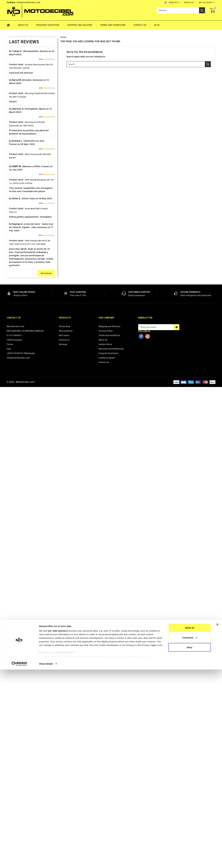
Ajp (8, 62)
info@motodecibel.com (28, 2)
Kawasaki (12, 266)
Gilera (10, 208)
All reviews (46, 755)
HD (8, 219)
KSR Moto (12, 281)
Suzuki (10, 448)
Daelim (10, 156)
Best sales (64, 817)
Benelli (10, 99)
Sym (9, 459)
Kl (8, 276)
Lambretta (12, 297)
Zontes (10, 511)
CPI (9, 151)
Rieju (9, 412)
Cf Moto (11, 146)
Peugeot (11, 375)
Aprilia (10, 67)
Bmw (9, 109)
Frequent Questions (48, 25)
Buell (9, 119)
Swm (9, 454)
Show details (46, 862)
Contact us (14, 799)
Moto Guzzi (13, 344)
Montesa (11, 339)
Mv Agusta (12, 354)
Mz (8, 360)
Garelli (10, 198)
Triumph (11, 480)
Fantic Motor (13, 193)
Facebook (141, 818)
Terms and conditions (113, 25)
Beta (9, 104)
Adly (9, 46)
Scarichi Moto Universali (20, 422)
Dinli (9, 172)
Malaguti (11, 323)
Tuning (10, 485)
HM (8, 224)
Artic (9, 72)
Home (10, 25)
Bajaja (10, 83)
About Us (23, 25)
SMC (9, 433)
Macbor (11, 318)
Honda (10, 229)
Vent (9, 495)
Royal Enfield (13, 417)
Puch (9, 396)
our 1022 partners (58, 829)
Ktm (9, 287)
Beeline (11, 93)
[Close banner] (217, 823)
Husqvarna (12, 245)
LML (9, 307)
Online (10, 365)
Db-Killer (11, 161)
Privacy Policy (106, 812)
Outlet (10, 370)
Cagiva (10, 130)
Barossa (11, 88)
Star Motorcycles (16, 443)
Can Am (11, 135)
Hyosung (11, 250)
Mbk (9, 328)
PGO (9, 381)
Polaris (11, 391)
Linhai (10, 302)
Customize (190, 836)
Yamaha (11, 506)
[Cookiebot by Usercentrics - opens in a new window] (19, 862)
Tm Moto (11, 469)
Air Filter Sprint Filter (18, 57)
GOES (10, 213)
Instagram (148, 818)
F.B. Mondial (13, 187)
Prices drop (65, 808)
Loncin (10, 313)
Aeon (9, 51)
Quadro (11, 407)
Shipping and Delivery (80, 25)
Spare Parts (13, 438)
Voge (9, 501)
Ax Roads (12, 78)
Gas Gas (11, 203)
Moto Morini (13, 349)
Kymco (10, 292)
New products (66, 812)
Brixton (11, 114)
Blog (157, 25)
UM (8, 490)
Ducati (10, 177)
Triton (10, 475)
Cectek (10, 140)
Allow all (190, 826)
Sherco (10, 428)
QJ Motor (12, 401)
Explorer (11, 182)
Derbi (10, 166)
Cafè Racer (12, 125)
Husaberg (12, 240)
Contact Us (140, 25)
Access (11, 41)
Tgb (9, 464)
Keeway (11, 271)
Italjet (10, 260)
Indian (10, 255)
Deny (190, 846)
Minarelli (11, 334)
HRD (9, 234)
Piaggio (11, 386)
